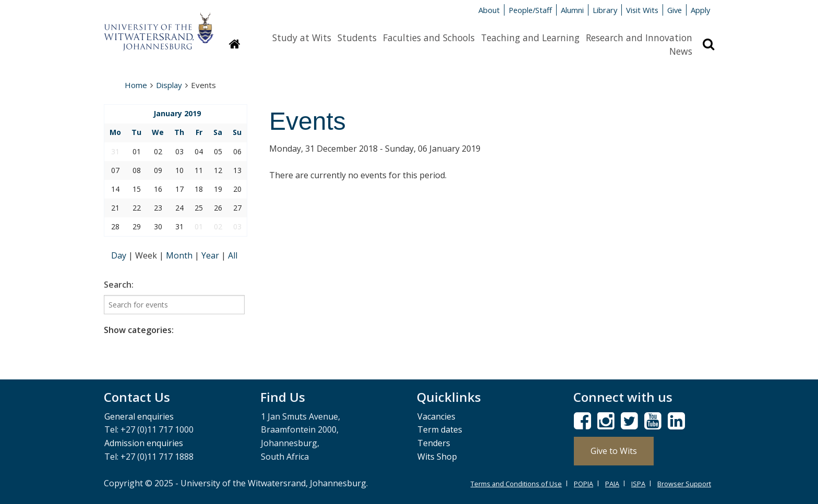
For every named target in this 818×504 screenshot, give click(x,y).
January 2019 (177, 113)
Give (675, 10)
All (233, 255)
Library (605, 10)
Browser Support (684, 484)
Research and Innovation (639, 38)
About (489, 10)
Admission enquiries (144, 443)
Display (169, 85)
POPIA (584, 484)
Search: (119, 285)
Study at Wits (302, 38)
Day (120, 255)
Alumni (572, 10)
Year (211, 255)
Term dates (440, 429)
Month (180, 255)
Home (136, 85)
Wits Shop (437, 457)
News (681, 51)
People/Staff (530, 10)
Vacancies (436, 416)
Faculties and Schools (429, 38)
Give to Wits (614, 451)
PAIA (612, 484)
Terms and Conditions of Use (516, 484)
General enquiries (139, 416)
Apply (700, 10)
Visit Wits (642, 10)
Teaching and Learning (530, 38)
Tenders (434, 443)
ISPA (638, 484)
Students (357, 38)
